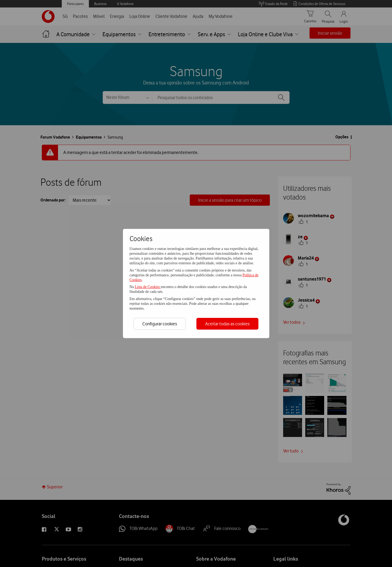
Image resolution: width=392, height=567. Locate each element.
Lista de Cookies (148, 287)
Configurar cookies (160, 324)
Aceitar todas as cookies (227, 324)
